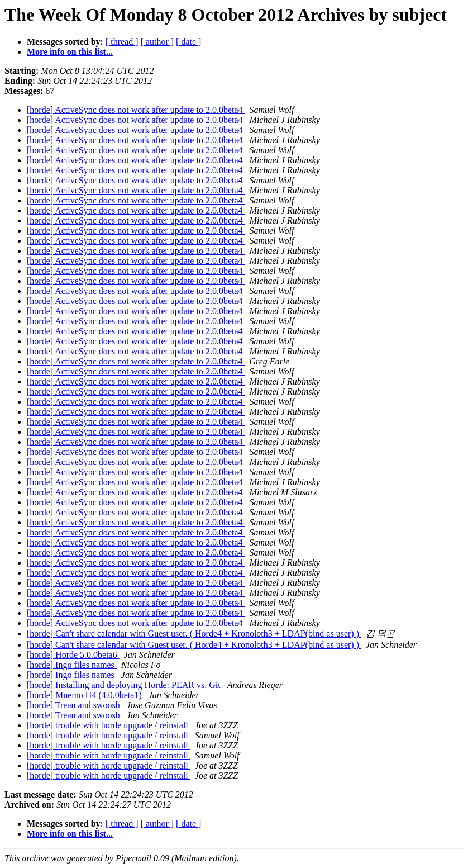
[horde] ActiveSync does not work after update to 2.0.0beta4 (136, 110)
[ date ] (188, 42)
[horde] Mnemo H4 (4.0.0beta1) (85, 695)
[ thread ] (122, 42)
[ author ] (157, 42)
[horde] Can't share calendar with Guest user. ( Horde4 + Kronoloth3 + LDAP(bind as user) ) (194, 634)
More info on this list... (70, 52)
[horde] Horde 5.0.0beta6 (73, 655)
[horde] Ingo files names (72, 665)
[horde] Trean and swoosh (75, 705)
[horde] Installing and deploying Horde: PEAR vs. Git (125, 685)
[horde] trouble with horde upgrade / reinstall (109, 725)
